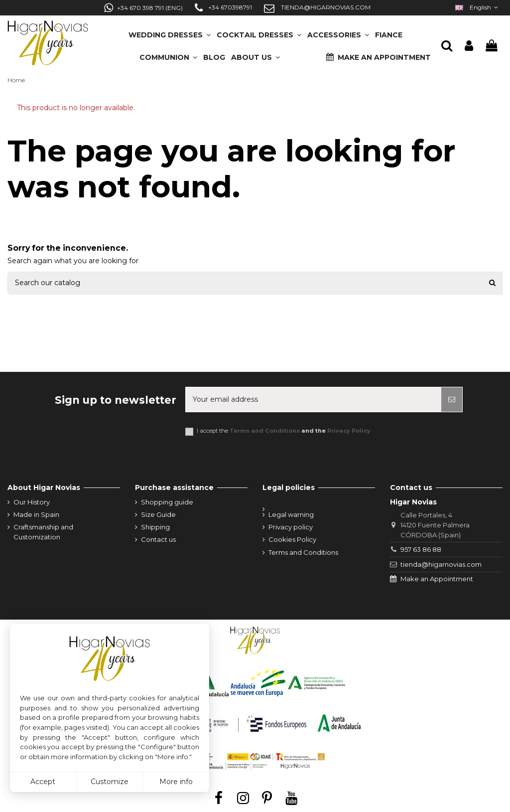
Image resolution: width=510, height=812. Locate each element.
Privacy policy (291, 527)
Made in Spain (36, 514)
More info (176, 782)
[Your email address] (314, 400)
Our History (32, 502)
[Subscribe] (452, 400)
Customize (110, 782)
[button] (255, 54)
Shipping (155, 527)
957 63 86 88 (421, 549)
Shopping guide (167, 502)
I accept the (284, 431)
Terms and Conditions (265, 431)
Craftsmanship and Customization (43, 532)
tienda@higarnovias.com (441, 564)
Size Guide (158, 514)
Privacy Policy (349, 431)
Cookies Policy (292, 539)
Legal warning (291, 514)
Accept (43, 782)
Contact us (158, 539)
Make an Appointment (437, 579)
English (478, 7)
